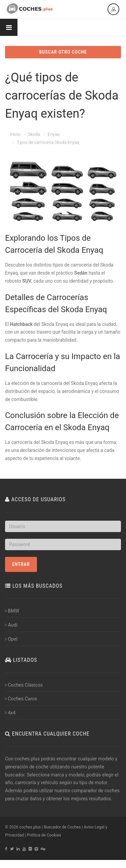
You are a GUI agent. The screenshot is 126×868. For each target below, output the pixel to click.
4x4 (10, 713)
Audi (11, 625)
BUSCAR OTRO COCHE (63, 52)
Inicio (15, 134)
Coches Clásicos (24, 685)
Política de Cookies (44, 835)
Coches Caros (21, 699)
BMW (12, 611)
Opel (11, 639)
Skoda (34, 134)
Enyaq (54, 134)
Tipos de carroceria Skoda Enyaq (48, 142)
